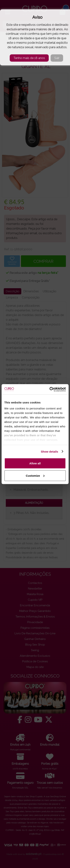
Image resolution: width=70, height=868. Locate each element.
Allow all (35, 463)
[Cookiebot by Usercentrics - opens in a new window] (50, 389)
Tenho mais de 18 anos (29, 58)
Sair (57, 58)
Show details (50, 451)
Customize (35, 475)
